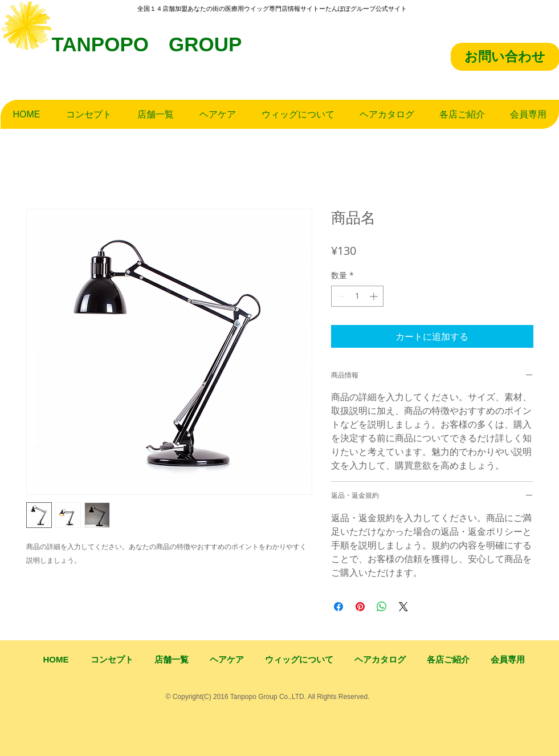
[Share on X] (403, 607)
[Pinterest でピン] (360, 607)
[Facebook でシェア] (338, 607)
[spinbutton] (357, 296)
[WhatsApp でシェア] (382, 607)
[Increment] (375, 296)
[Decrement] (340, 296)
